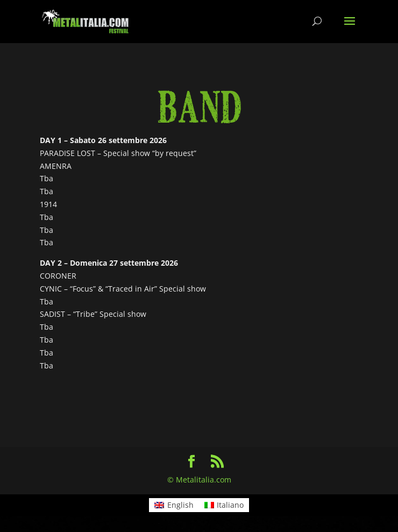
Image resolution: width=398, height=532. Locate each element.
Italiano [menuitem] (230, 505)
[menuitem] (174, 505)
